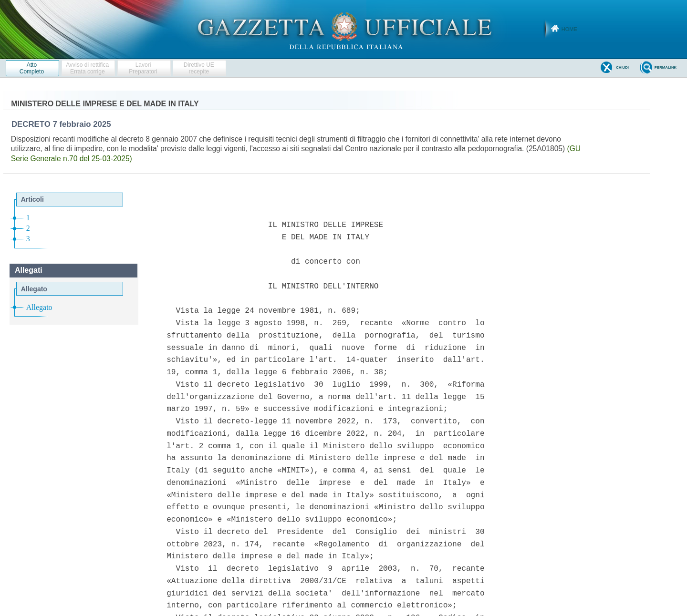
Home (569, 29)
